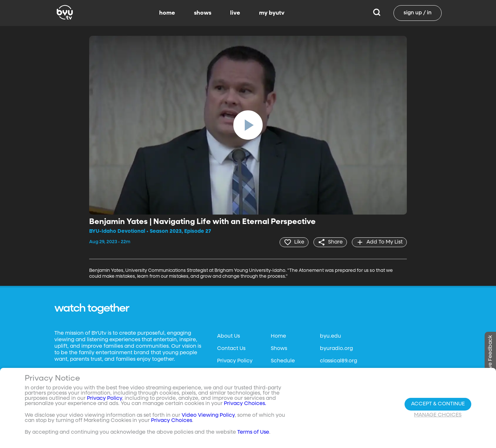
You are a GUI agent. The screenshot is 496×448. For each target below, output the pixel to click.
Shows (279, 349)
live (235, 13)
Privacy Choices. (245, 404)
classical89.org (338, 361)
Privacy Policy (235, 361)
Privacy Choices (172, 421)
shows (203, 13)
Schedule (283, 361)
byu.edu (331, 336)
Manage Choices (438, 415)
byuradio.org (336, 349)
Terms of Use (253, 432)
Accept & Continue (438, 404)
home (167, 13)
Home (278, 336)
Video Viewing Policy (208, 415)
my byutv (272, 13)
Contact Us (231, 349)
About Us (228, 336)
